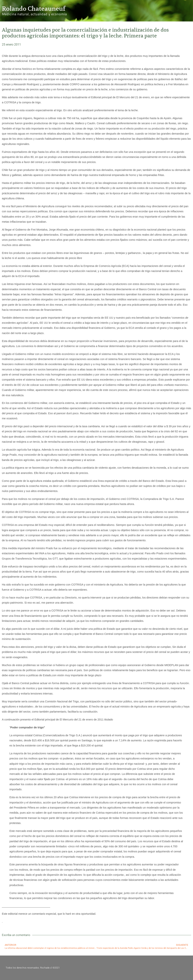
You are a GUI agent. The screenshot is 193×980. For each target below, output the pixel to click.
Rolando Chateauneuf (34, 9)
